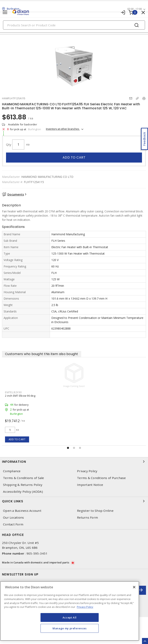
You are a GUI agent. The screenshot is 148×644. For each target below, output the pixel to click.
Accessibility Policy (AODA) (23, 492)
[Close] (134, 587)
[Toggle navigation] (5, 12)
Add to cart (74, 157)
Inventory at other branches (63, 129)
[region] (70, 611)
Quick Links (74, 501)
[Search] (74, 25)
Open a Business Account (22, 511)
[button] (68, 448)
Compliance (12, 471)
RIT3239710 (13, 392)
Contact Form (13, 524)
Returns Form (87, 518)
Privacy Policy (87, 471)
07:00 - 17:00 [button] (135, 9)
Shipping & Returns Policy (23, 485)
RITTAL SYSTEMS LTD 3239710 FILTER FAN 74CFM (34, 396)
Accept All (70, 617)
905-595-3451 (37, 553)
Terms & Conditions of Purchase (101, 478)
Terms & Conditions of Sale (24, 478)
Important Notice (90, 485)
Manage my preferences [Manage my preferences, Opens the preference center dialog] (70, 628)
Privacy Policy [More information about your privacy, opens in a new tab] (85, 607)
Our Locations (13, 518)
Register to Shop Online (95, 511)
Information (74, 462)
